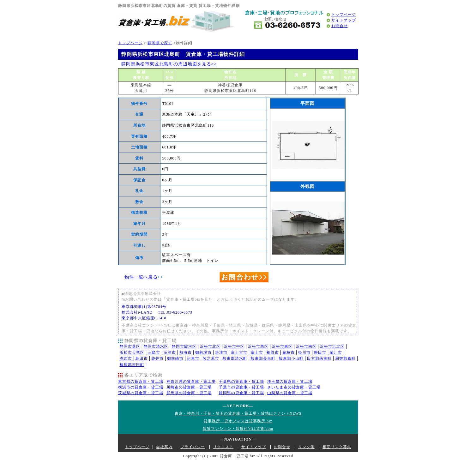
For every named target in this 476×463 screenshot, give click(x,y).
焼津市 (221, 352)
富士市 (257, 352)
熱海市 (186, 352)
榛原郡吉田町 (132, 365)
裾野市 (273, 352)
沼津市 (170, 352)
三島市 (154, 352)
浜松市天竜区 (132, 352)
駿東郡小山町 (291, 358)
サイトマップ (344, 20)
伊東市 (193, 358)
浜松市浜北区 (332, 346)
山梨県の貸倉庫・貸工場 (290, 393)
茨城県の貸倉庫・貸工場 (141, 393)
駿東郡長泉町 (263, 358)
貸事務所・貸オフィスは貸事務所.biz (238, 421)
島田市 (142, 358)
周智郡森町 (345, 358)
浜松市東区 (282, 346)
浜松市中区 (234, 346)
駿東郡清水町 (235, 358)
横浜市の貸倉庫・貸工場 (141, 387)
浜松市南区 (306, 346)
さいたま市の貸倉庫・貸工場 (294, 387)
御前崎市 (175, 358)
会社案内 (164, 447)
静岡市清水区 (156, 346)
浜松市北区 (210, 346)
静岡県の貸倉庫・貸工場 (241, 393)
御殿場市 (203, 352)
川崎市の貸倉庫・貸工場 (189, 387)
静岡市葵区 (130, 346)
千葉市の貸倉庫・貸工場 (241, 387)
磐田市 (320, 352)
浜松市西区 (258, 346)
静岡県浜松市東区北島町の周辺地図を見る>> (169, 64)
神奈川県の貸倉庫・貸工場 (191, 382)
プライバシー (193, 447)
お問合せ (340, 26)
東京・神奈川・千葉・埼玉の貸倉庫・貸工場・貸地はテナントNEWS (238, 413)
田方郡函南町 (319, 358)
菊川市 (336, 352)
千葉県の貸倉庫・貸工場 (241, 382)
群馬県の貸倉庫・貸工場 (189, 393)
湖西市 (126, 358)
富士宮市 (239, 352)
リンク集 (306, 447)
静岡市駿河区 (184, 346)
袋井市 (157, 358)
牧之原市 (211, 358)
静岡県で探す (160, 43)
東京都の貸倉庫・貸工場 (141, 382)
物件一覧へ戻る (141, 277)
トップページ (344, 15)
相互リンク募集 (337, 447)
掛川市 (304, 352)
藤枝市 (289, 352)
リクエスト (223, 447)
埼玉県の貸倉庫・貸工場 (290, 382)
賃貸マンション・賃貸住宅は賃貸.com (238, 429)
